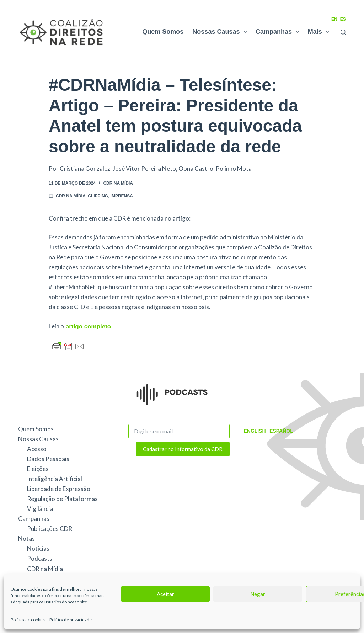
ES (343, 19)
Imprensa (122, 196)
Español (281, 431)
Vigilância (40, 509)
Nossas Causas (221, 32)
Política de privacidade (71, 620)
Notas (26, 539)
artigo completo (87, 326)
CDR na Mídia (118, 183)
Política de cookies (28, 620)
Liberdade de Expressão (59, 489)
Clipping (98, 196)
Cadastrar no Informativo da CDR (183, 449)
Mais (320, 32)
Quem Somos (163, 32)
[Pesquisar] (343, 32)
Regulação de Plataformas (62, 499)
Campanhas (279, 32)
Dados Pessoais (48, 459)
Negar (258, 594)
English (255, 431)
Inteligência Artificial (55, 479)
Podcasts (40, 558)
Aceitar (165, 594)
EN (334, 19)
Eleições (38, 469)
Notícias (38, 548)
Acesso (37, 449)
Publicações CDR (50, 529)
